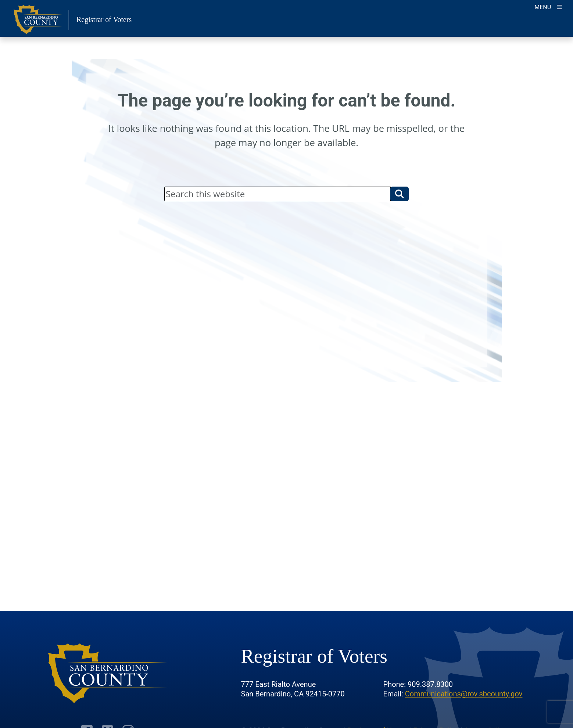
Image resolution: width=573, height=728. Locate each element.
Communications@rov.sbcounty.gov (464, 694)
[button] (400, 194)
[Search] (277, 194)
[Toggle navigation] (548, 6)
